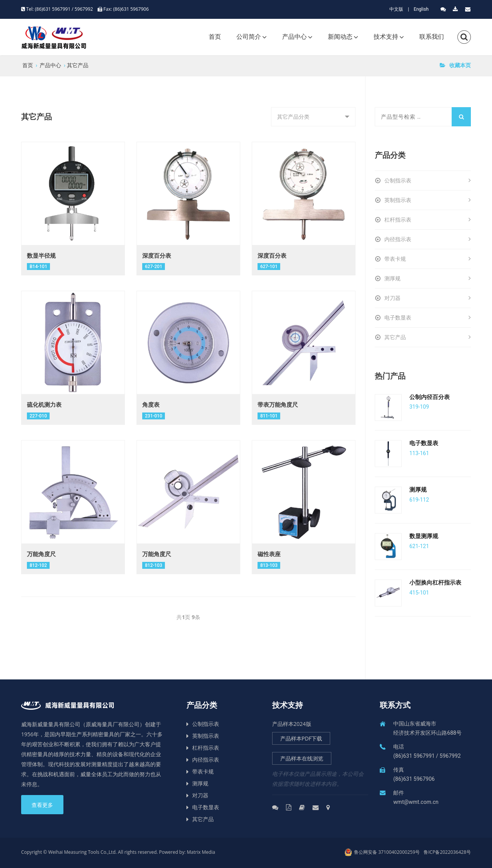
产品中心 (294, 37)
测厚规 (428, 278)
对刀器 (428, 298)
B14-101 (38, 267)
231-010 (154, 416)
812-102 (38, 565)
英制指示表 (428, 200)
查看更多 (42, 805)
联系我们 (432, 37)
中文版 (396, 9)
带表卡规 (428, 259)
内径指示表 (428, 239)
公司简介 (249, 37)
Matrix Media (201, 852)
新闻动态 (340, 37)
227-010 (38, 416)
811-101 (269, 416)
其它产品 (78, 65)
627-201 (154, 267)
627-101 (269, 267)
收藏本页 (455, 65)
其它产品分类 (296, 120)
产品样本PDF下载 (301, 738)
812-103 (154, 565)
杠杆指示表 (428, 220)
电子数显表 (428, 318)
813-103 (269, 565)
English (421, 9)
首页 (215, 37)
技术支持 (386, 37)
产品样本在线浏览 (302, 758)
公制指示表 (428, 181)
